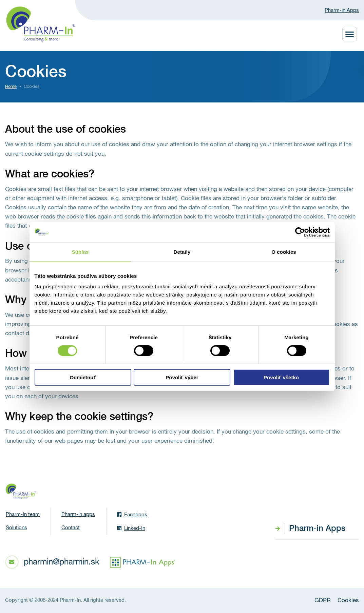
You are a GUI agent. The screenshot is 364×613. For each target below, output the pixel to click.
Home (11, 87)
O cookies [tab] (284, 252)
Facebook (132, 515)
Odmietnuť (83, 377)
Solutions (16, 528)
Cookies (348, 601)
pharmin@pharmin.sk (61, 562)
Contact (71, 528)
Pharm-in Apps (342, 10)
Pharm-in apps (78, 514)
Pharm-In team (23, 514)
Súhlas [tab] (80, 252)
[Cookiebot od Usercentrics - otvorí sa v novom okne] (300, 232)
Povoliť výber (182, 377)
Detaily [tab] (182, 252)
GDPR (323, 601)
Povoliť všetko (281, 377)
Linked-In (131, 528)
